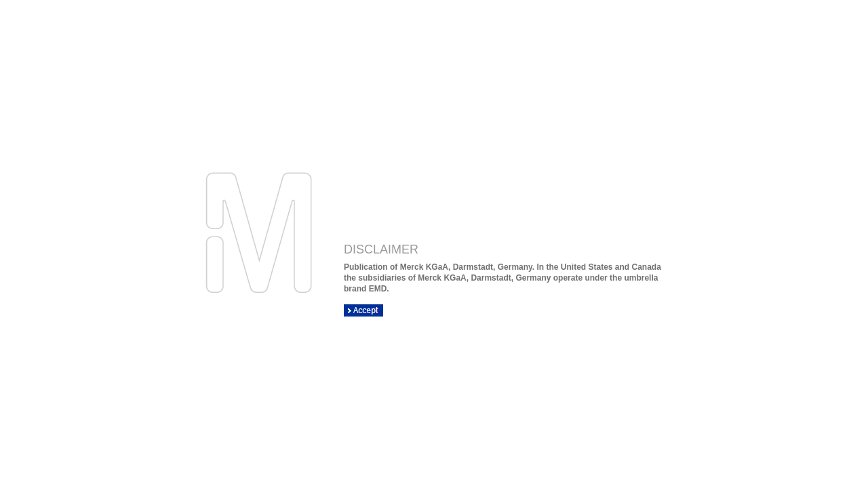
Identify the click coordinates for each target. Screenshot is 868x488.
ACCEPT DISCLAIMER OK (363, 310)
